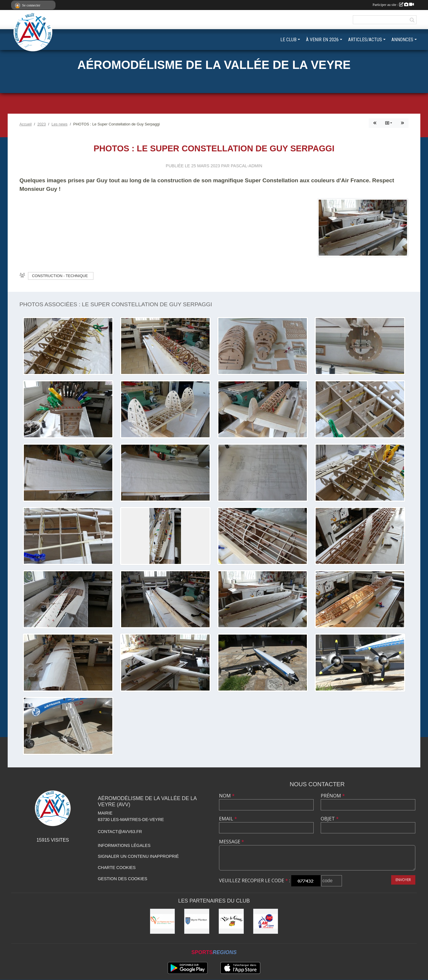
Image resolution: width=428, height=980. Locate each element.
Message (232, 842)
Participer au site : (393, 5)
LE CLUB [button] (288, 40)
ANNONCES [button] (402, 40)
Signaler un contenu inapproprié (138, 856)
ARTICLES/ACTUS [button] (365, 40)
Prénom (333, 796)
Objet (330, 819)
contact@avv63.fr (120, 832)
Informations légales (124, 845)
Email (228, 819)
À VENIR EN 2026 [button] (322, 40)
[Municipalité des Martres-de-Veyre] (163, 921)
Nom (227, 796)
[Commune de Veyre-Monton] (197, 921)
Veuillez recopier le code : (255, 880)
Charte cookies (117, 868)
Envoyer (403, 880)
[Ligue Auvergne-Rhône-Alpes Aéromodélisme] (266, 921)
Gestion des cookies (123, 879)
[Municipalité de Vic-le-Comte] (231, 921)
